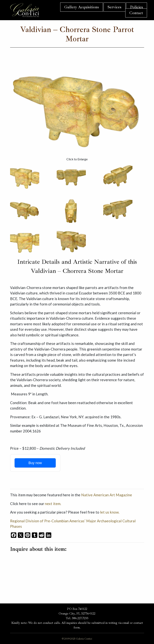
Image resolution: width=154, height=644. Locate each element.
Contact (136, 13)
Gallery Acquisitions (82, 7)
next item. (53, 504)
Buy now (35, 463)
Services (114, 7)
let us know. (110, 512)
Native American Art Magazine (107, 495)
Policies (137, 7)
